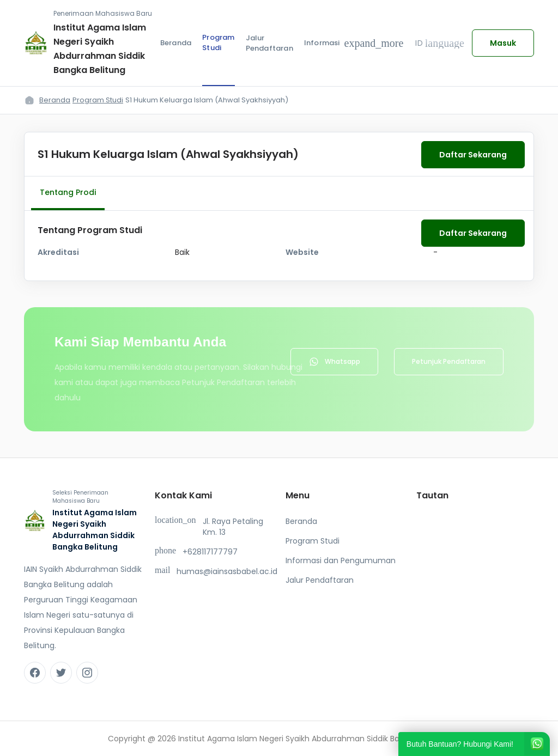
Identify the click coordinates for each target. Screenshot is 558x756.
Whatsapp (334, 362)
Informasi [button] (354, 43)
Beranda (176, 43)
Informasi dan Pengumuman (341, 560)
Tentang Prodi (68, 192)
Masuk (503, 43)
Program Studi (218, 43)
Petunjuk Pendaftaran (449, 361)
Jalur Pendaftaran (269, 43)
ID (440, 43)
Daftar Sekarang (473, 155)
